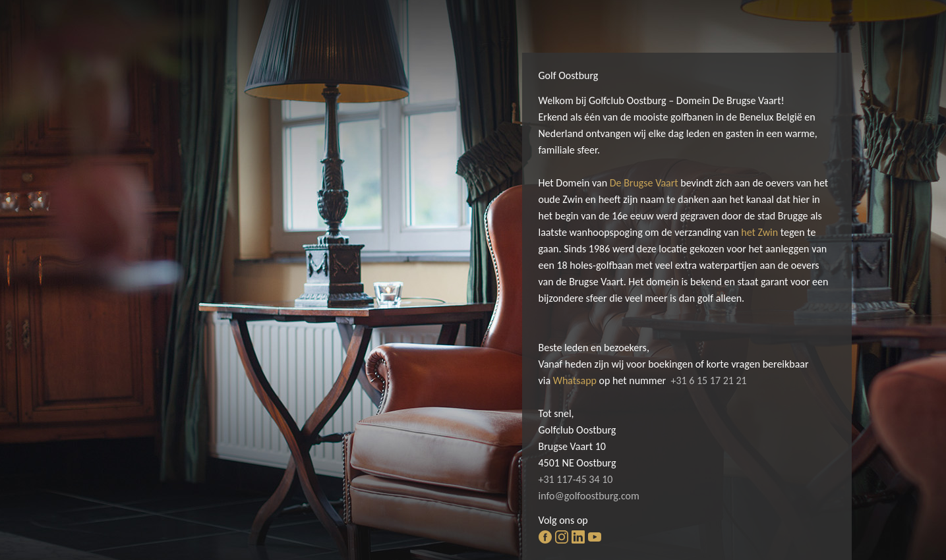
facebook (545, 537)
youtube (595, 537)
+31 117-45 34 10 (576, 479)
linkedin (578, 537)
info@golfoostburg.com (589, 496)
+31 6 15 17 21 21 (708, 380)
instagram (562, 537)
